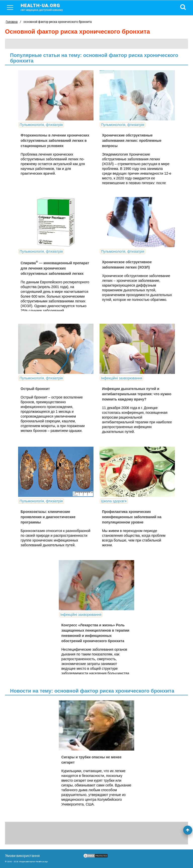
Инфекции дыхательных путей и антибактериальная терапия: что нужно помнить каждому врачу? (137, 394)
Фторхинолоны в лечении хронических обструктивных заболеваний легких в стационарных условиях (55, 141)
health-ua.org (46, 7)
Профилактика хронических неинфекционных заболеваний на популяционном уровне (132, 517)
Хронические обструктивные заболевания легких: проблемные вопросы (132, 141)
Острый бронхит (35, 389)
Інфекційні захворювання (122, 378)
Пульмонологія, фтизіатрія (41, 125)
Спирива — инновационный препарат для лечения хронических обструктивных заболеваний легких (55, 268)
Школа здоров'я (114, 501)
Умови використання (22, 856)
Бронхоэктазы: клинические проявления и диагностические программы (48, 517)
